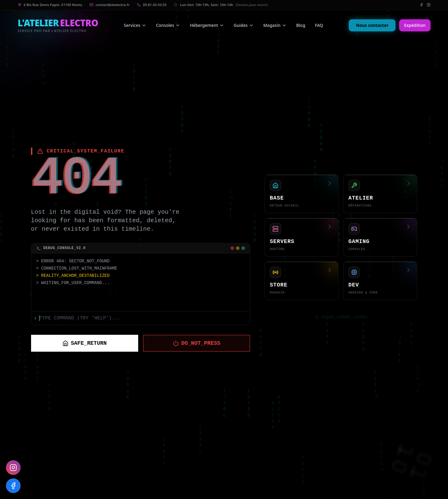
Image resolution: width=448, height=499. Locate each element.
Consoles (168, 25)
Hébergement (207, 25)
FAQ (319, 25)
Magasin (275, 25)
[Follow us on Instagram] (13, 468)
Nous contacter (372, 25)
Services (135, 25)
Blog (301, 25)
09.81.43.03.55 (155, 5)
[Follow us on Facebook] (13, 486)
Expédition (415, 25)
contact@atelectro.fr (113, 5)
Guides (244, 25)
